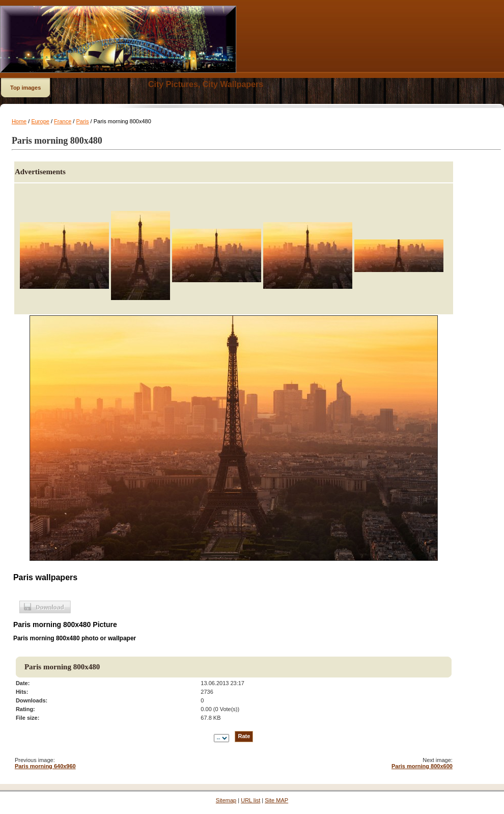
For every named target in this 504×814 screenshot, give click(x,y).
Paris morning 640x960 (45, 766)
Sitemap (226, 800)
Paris (82, 121)
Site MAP (276, 800)
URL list (250, 800)
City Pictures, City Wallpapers (206, 84)
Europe (40, 121)
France (63, 121)
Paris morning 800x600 (422, 766)
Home (19, 121)
